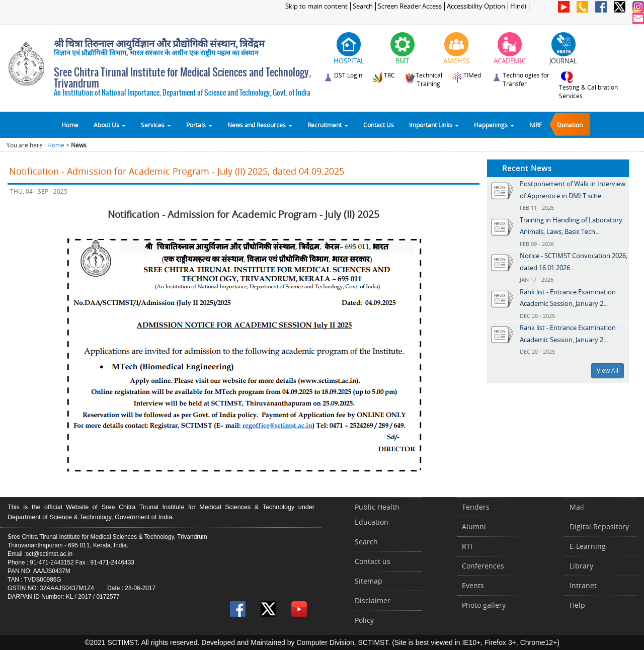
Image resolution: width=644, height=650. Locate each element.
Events (473, 585)
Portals (199, 125)
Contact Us (379, 125)
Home (70, 125)
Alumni (474, 526)
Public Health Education (377, 514)
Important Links (434, 125)
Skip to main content (316, 6)
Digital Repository (599, 526)
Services (156, 125)
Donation (570, 125)
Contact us (373, 561)
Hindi (518, 6)
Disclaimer (373, 600)
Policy (364, 620)
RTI (467, 546)
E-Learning (588, 546)
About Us (110, 125)
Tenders (476, 507)
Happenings (494, 125)
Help (577, 605)
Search (363, 6)
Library (581, 566)
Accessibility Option (476, 6)
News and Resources (260, 125)
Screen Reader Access (410, 6)
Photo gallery (484, 605)
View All (608, 371)
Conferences (483, 566)
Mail (577, 507)
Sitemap (369, 581)
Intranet (583, 585)
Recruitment (328, 125)
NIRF (536, 125)
